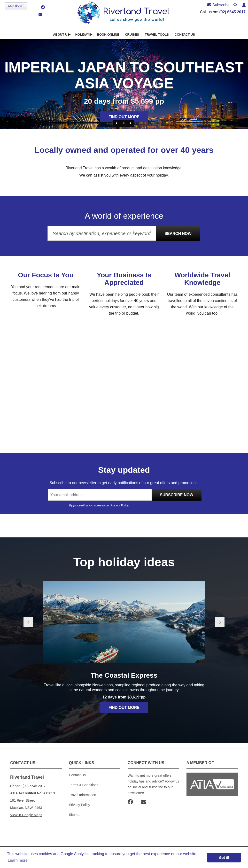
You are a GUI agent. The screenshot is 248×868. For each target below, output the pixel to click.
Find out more (124, 117)
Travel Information (83, 795)
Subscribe (218, 5)
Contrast (16, 6)
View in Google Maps (26, 815)
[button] (244, 5)
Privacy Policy (119, 505)
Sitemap (75, 815)
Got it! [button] (224, 858)
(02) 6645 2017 (232, 12)
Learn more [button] (18, 860)
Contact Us (77, 775)
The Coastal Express (124, 675)
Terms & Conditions (84, 785)
